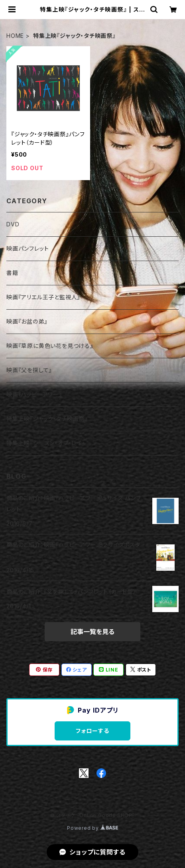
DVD (13, 224)
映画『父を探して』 (29, 370)
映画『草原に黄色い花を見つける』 (50, 346)
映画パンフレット (28, 248)
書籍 (12, 273)
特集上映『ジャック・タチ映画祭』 (47, 419)
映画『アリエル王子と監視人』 (43, 297)
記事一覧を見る (92, 632)
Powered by (92, 828)
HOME (15, 36)
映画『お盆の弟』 (27, 321)
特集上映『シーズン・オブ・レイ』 (46, 443)
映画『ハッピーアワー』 (34, 394)
